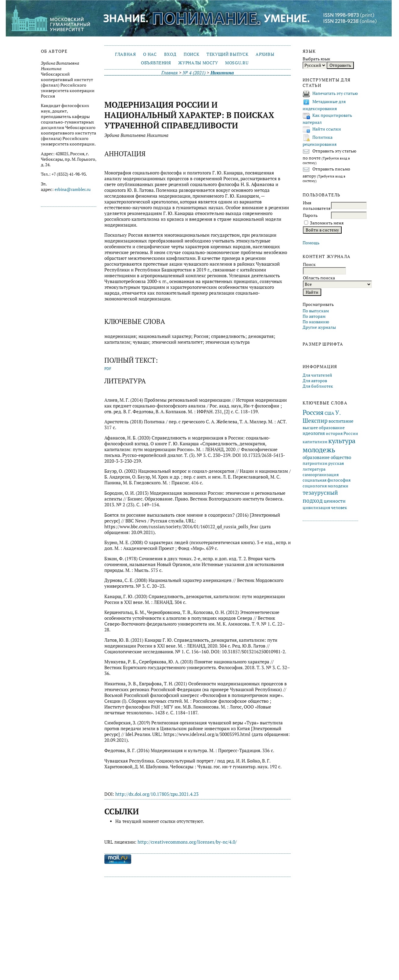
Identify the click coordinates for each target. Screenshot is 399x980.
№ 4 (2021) (194, 73)
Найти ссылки (327, 129)
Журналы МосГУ (198, 63)
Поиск (191, 54)
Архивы (265, 54)
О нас (150, 54)
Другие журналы (319, 327)
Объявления (156, 63)
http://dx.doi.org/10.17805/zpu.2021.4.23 (157, 794)
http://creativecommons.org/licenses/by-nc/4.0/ (187, 842)
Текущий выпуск (227, 54)
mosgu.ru (237, 63)
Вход (170, 54)
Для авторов (315, 381)
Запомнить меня (327, 223)
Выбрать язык (316, 59)
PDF (108, 369)
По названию (316, 322)
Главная (126, 54)
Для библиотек (318, 386)
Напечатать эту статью (335, 93)
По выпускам (316, 311)
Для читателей (317, 375)
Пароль (310, 215)
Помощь (311, 243)
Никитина (222, 73)
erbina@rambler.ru (73, 189)
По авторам (314, 316)
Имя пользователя (317, 206)
